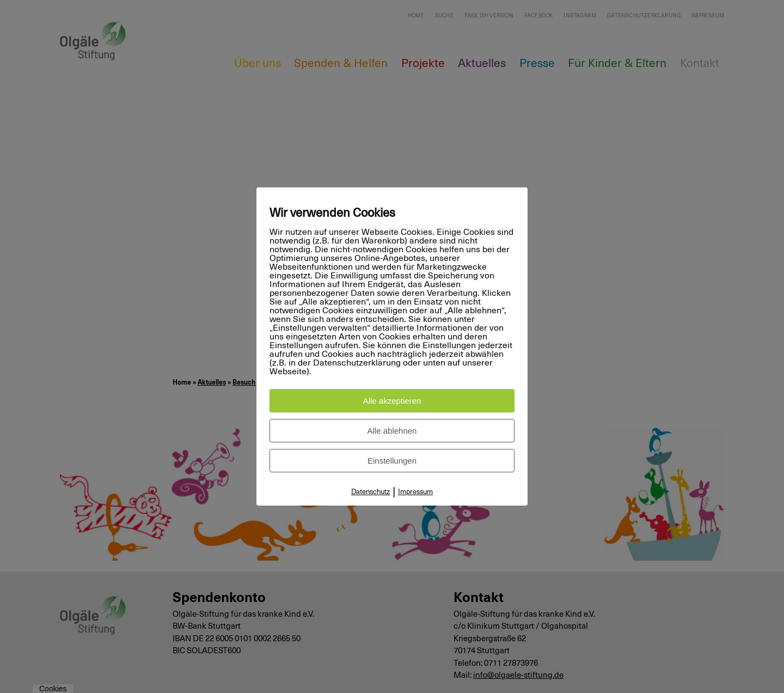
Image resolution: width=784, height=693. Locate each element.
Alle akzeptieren (392, 401)
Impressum (415, 492)
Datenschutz (370, 492)
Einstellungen (392, 461)
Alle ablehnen (392, 431)
